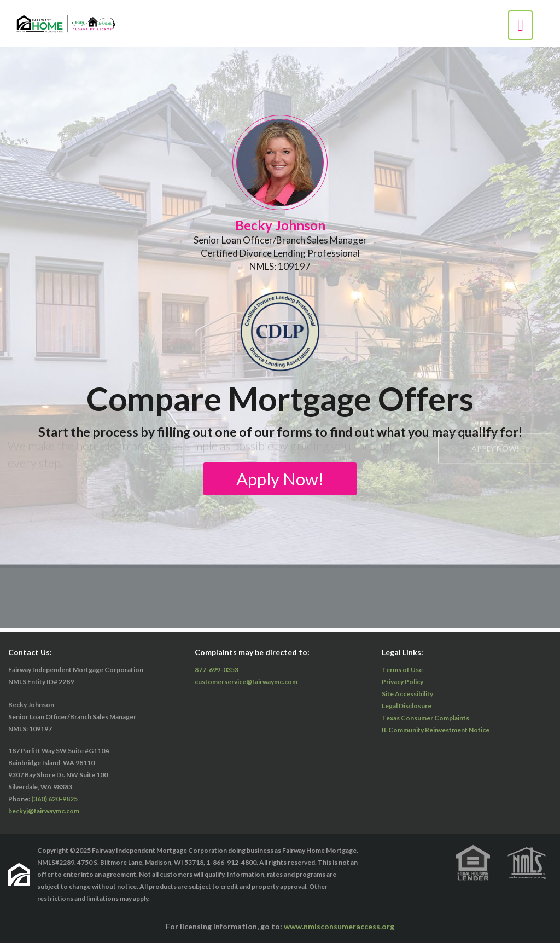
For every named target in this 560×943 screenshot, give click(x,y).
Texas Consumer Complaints (425, 718)
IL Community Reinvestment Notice (436, 730)
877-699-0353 (217, 670)
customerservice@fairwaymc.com (246, 682)
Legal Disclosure (407, 706)
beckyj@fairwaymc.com (44, 811)
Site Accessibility (407, 694)
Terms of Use (402, 670)
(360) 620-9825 (54, 799)
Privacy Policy (402, 682)
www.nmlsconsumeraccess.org (339, 926)
